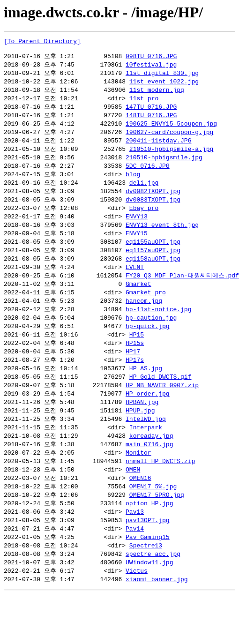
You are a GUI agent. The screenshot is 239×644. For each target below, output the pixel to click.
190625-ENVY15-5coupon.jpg (171, 130)
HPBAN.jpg (142, 424)
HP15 (137, 353)
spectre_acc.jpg (153, 584)
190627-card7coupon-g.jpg (169, 139)
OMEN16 (140, 504)
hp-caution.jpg (151, 335)
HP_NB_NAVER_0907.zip (162, 406)
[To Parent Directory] (42, 42)
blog (133, 184)
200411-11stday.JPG (158, 148)
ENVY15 (137, 246)
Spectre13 (146, 576)
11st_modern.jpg (157, 95)
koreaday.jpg (151, 460)
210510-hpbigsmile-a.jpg (171, 157)
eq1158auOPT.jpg (153, 273)
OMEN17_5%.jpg (153, 513)
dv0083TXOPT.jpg (153, 210)
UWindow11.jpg (149, 593)
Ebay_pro (144, 219)
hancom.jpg (144, 317)
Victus (137, 602)
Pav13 (135, 540)
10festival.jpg (151, 68)
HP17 (133, 371)
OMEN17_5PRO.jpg (157, 522)
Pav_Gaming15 (148, 567)
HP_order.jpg (148, 415)
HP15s (135, 362)
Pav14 (135, 558)
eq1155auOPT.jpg (153, 255)
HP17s (135, 380)
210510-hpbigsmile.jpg (164, 166)
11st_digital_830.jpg (162, 77)
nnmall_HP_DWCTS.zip (160, 487)
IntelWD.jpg (146, 442)
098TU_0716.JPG (151, 59)
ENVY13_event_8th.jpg (162, 237)
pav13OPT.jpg (148, 549)
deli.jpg (144, 193)
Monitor (138, 478)
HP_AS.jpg (146, 389)
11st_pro (144, 104)
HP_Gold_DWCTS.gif (161, 397)
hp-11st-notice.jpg (158, 326)
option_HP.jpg (149, 531)
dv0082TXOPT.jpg (153, 202)
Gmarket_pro (146, 308)
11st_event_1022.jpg (164, 86)
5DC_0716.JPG (148, 175)
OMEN (133, 495)
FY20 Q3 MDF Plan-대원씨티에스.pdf (182, 291)
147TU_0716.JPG (151, 112)
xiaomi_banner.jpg (157, 611)
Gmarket (138, 300)
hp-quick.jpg (148, 344)
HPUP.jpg (140, 433)
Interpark (146, 451)
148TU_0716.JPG (151, 121)
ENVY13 (137, 228)
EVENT (135, 282)
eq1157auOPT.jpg (153, 264)
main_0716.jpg (149, 469)
